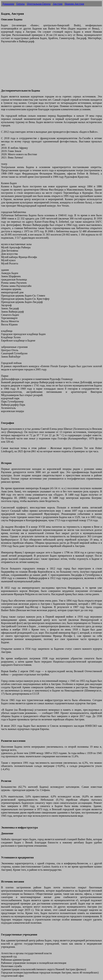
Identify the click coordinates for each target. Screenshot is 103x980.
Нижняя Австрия (74, 4)
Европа (20, 4)
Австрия (58, 4)
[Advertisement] (51, 68)
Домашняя (8, 4)
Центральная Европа (39, 4)
